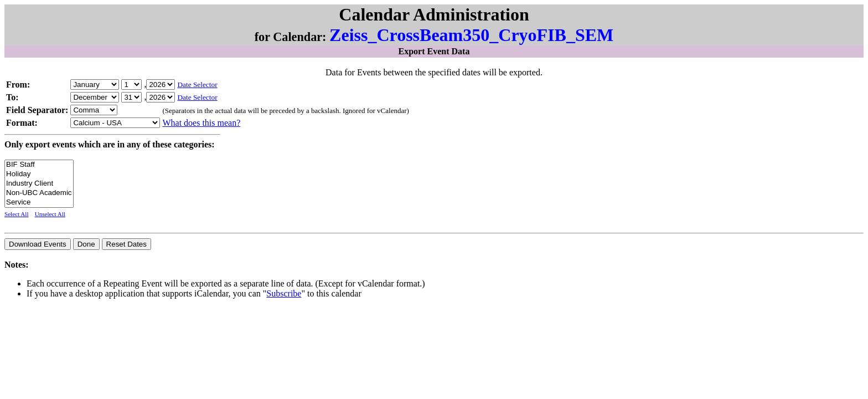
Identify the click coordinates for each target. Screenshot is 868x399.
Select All (17, 214)
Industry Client (39, 184)
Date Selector (197, 85)
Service (39, 203)
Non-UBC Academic (39, 193)
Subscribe (284, 293)
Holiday (39, 174)
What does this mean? (201, 123)
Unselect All (50, 214)
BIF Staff (39, 165)
